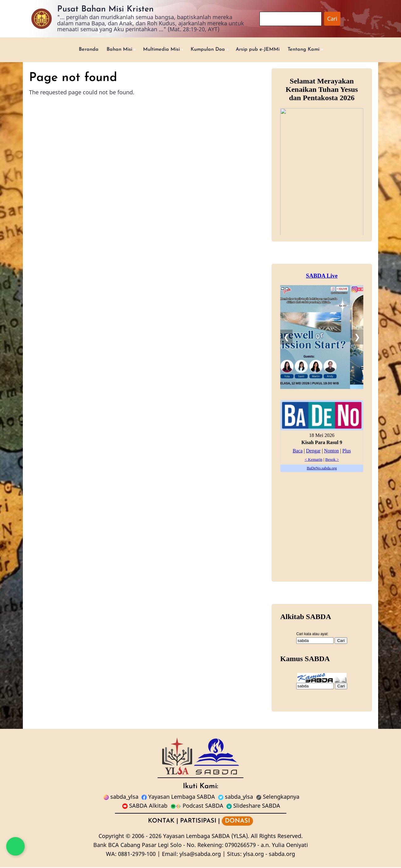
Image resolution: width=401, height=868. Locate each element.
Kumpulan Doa (208, 50)
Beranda (76, 50)
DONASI (237, 822)
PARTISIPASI (198, 822)
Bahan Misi (110, 50)
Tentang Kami (315, 50)
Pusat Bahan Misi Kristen (105, 9)
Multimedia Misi (157, 50)
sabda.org (282, 855)
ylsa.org (253, 855)
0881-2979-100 (137, 855)
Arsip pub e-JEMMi (264, 50)
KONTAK (161, 822)
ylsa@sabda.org (200, 855)
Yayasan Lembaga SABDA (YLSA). (206, 837)
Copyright (111, 837)
